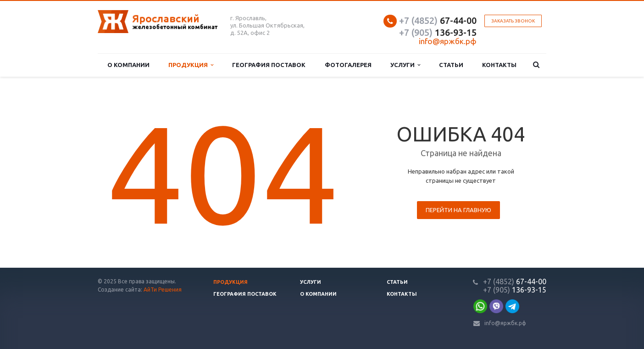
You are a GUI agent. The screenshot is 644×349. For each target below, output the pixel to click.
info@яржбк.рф (505, 323)
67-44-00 (438, 20)
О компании (128, 65)
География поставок (269, 65)
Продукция (191, 65)
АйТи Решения (163, 290)
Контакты (499, 65)
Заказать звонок (513, 21)
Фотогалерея (348, 65)
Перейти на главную (458, 210)
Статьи (451, 65)
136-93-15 (438, 32)
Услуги (405, 65)
